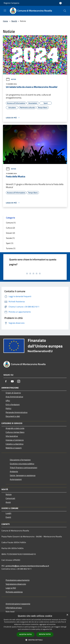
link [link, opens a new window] (51, 629)
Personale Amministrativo (17, 412)
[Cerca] (65, 11)
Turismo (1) (11, 248)
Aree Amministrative (14, 397)
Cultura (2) (10, 228)
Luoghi (8, 513)
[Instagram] (19, 381)
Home (5, 21)
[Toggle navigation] (5, 11)
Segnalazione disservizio (16, 584)
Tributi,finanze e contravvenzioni (24, 468)
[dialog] (35, 628)
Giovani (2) (10, 233)
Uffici (8, 401)
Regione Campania (11, 3)
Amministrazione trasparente (18, 604)
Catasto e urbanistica (14, 444)
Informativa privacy (14, 608)
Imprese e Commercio (15, 440)
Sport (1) (10, 243)
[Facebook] (6, 381)
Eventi (8, 517)
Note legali (10, 612)
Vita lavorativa (12, 436)
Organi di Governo (13, 393)
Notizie (11, 79)
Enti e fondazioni (13, 404)
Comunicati (10, 498)
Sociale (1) (10, 238)
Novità (14, 21)
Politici (8, 408)
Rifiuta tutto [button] (45, 634)
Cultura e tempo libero (15, 432)
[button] (35, 640)
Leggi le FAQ (11, 588)
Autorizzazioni (16, 479)
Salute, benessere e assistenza (23, 475)
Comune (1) (11, 223)
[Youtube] (12, 381)
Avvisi (8, 502)
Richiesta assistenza (14, 592)
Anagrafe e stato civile (15, 428)
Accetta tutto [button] (26, 634)
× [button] (67, 615)
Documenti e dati (13, 416)
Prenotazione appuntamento (18, 580)
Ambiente (14, 471)
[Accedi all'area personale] (60, 3)
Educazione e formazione (20, 460)
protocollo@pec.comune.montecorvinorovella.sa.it (27, 566)
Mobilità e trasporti (14, 448)
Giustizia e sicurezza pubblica (22, 464)
